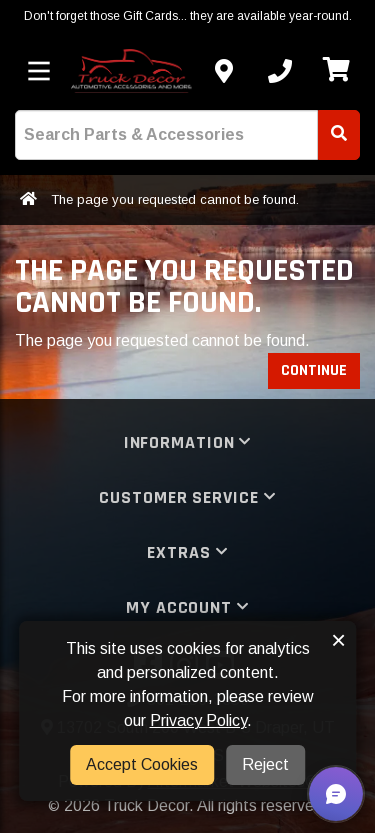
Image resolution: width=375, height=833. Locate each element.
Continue (314, 370)
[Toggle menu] (39, 71)
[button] (336, 794)
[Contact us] (224, 71)
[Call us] (280, 71)
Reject (265, 764)
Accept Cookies (142, 764)
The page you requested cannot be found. (175, 199)
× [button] (338, 640)
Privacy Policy (198, 720)
